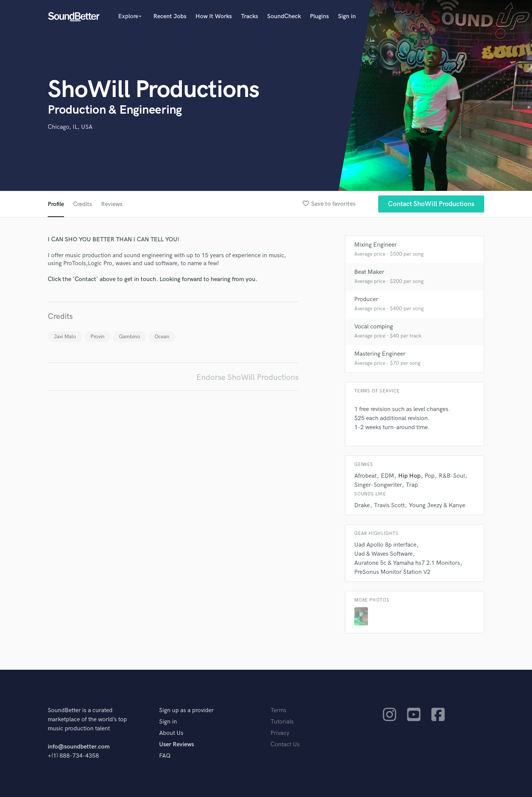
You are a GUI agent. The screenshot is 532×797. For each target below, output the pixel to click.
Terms (279, 710)
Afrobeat (365, 476)
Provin (98, 337)
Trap (412, 485)
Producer (366, 299)
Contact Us (285, 745)
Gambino (130, 337)
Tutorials (282, 722)
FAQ (165, 756)
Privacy (280, 733)
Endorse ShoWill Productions (247, 377)
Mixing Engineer (376, 245)
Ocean (162, 337)
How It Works (214, 16)
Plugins (319, 16)
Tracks (250, 16)
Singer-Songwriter (378, 485)
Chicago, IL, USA (70, 127)
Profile (56, 204)
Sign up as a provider (186, 710)
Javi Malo (65, 337)
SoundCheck (284, 16)
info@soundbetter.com (79, 747)
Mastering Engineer (380, 354)
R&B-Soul (452, 476)
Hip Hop (409, 476)
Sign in (347, 16)
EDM (387, 476)
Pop (430, 476)
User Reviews (177, 745)
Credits (83, 204)
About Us (171, 733)
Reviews (112, 204)
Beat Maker (369, 272)
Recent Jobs (170, 16)
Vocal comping (374, 327)
